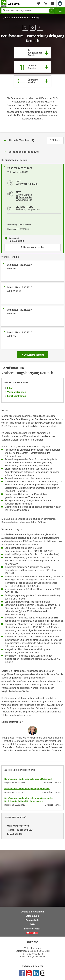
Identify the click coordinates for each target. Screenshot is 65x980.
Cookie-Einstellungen (32, 912)
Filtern (55, 140)
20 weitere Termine (33, 354)
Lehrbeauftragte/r (17, 396)
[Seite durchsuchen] (28, 11)
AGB (32, 924)
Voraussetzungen (17, 392)
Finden (52, 11)
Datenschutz (32, 920)
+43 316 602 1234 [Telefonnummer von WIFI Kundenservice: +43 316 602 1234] (24, 830)
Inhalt (10, 388)
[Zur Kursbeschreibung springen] (33, 81)
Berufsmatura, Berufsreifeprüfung (22, 18)
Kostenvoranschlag (32, 247)
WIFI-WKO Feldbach (27, 184)
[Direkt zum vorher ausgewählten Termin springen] (33, 53)
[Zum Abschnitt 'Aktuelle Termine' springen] (33, 67)
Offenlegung (32, 916)
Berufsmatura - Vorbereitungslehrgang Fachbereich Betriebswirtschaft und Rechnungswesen (29, 800)
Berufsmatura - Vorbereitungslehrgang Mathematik (28, 779)
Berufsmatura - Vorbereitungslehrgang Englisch (27, 789)
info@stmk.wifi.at (36, 957)
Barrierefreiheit (32, 929)
